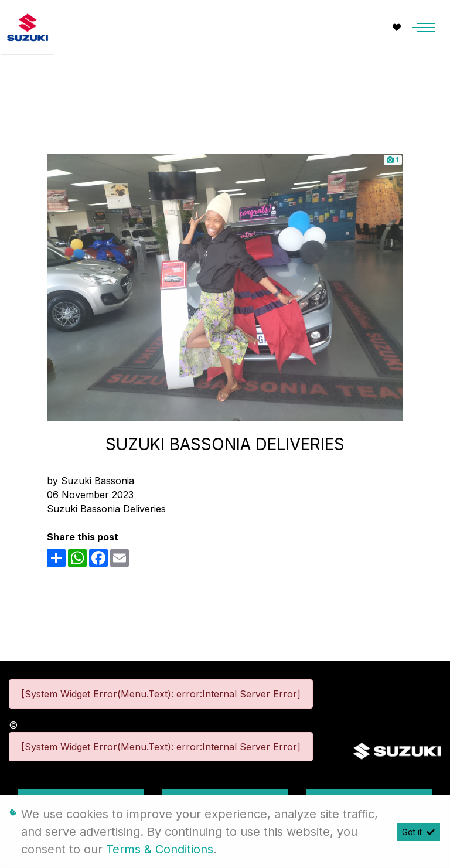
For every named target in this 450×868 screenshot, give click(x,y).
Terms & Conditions (160, 849)
